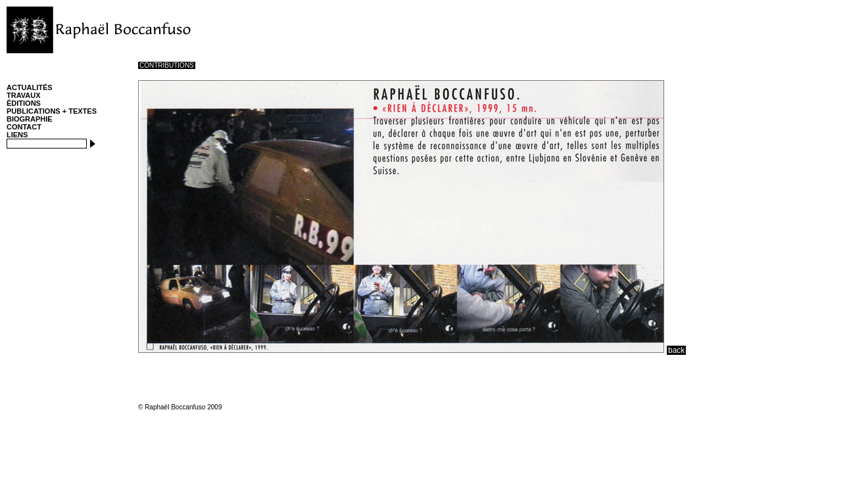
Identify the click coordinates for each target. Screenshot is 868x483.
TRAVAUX (24, 95)
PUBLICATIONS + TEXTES (52, 111)
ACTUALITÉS (30, 87)
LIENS (17, 135)
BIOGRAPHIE (30, 119)
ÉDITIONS (24, 103)
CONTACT (24, 127)
